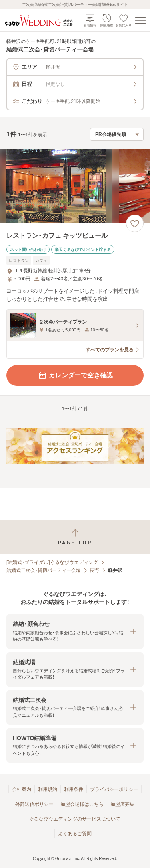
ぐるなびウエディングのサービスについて (75, 819)
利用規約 (48, 789)
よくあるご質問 (75, 834)
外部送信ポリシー (34, 804)
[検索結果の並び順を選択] (117, 134)
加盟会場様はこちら (82, 804)
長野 (94, 570)
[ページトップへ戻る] (75, 537)
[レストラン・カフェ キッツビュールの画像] (75, 186)
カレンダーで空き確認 (75, 375)
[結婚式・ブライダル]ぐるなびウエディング (52, 562)
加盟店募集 (122, 804)
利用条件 (74, 789)
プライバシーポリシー (114, 789)
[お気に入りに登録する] (135, 223)
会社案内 (22, 789)
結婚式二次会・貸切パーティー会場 (44, 570)
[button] (75, 631)
